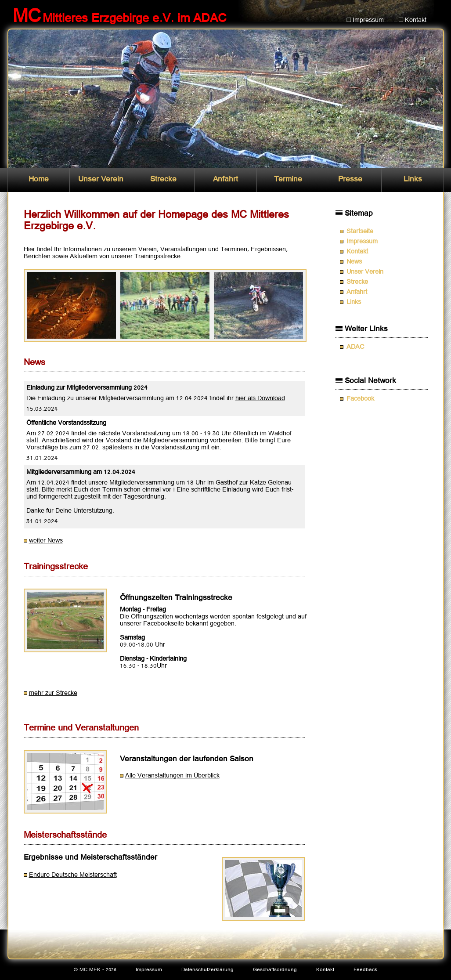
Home (39, 179)
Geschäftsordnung (275, 970)
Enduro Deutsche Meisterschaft (73, 875)
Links (413, 179)
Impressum (362, 242)
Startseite (360, 231)
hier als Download (260, 398)
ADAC (355, 347)
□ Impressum (366, 20)
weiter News (46, 541)
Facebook (360, 399)
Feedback (365, 970)
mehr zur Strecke (53, 693)
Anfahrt (225, 179)
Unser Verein (101, 179)
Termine (288, 179)
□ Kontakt (413, 20)
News (354, 262)
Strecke (163, 179)
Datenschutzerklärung (207, 970)
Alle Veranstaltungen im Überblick (172, 776)
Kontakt (357, 252)
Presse (350, 179)
